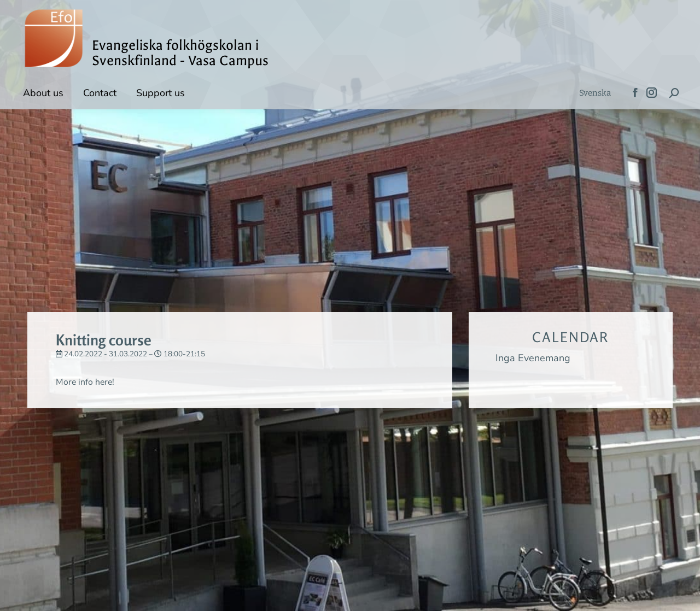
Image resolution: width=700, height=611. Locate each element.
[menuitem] (595, 93)
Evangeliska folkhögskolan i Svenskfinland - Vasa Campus (180, 53)
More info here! (89, 381)
